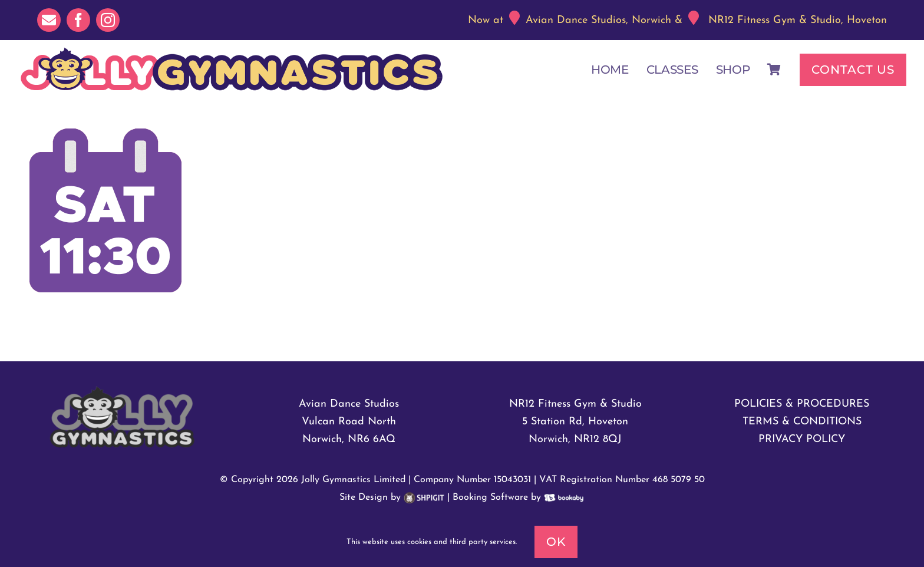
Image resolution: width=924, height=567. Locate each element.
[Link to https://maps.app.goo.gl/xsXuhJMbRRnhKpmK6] (514, 18)
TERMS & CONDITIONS (802, 422)
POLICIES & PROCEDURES (802, 404)
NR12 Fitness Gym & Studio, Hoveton (798, 20)
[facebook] (78, 20)
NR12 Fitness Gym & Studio (575, 404)
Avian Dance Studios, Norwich (598, 20)
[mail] (49, 20)
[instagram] (108, 20)
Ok (556, 542)
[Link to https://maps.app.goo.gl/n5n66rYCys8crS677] (694, 18)
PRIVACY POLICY (802, 439)
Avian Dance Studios (349, 404)
